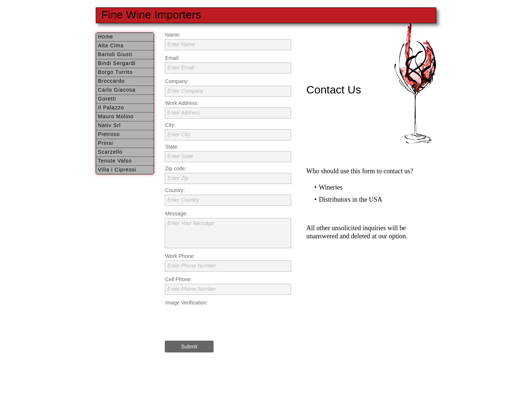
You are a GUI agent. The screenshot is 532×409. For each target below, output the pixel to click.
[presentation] (221, 321)
